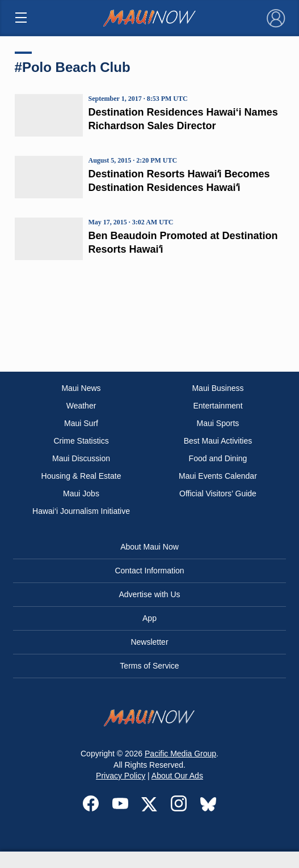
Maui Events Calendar (218, 476)
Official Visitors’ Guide (218, 493)
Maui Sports (218, 423)
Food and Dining (218, 458)
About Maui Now (149, 547)
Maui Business (218, 388)
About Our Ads (177, 776)
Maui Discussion (81, 458)
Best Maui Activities (218, 441)
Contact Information (149, 571)
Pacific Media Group (180, 754)
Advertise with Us (149, 594)
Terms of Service (149, 666)
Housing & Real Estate (81, 476)
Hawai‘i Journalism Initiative (81, 511)
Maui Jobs (81, 493)
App (149, 618)
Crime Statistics (81, 441)
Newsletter (149, 642)
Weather (81, 406)
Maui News (81, 388)
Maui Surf (81, 423)
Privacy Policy (121, 776)
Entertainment (218, 406)
